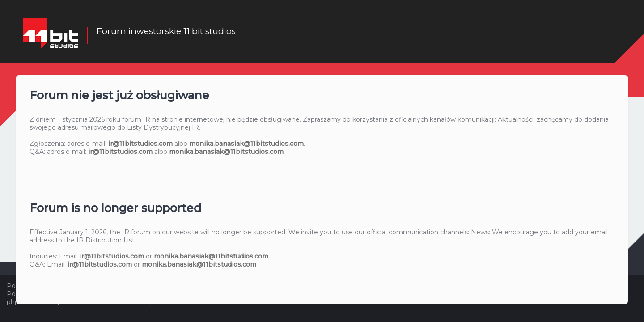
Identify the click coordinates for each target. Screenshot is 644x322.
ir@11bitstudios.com (140, 143)
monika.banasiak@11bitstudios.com (246, 143)
